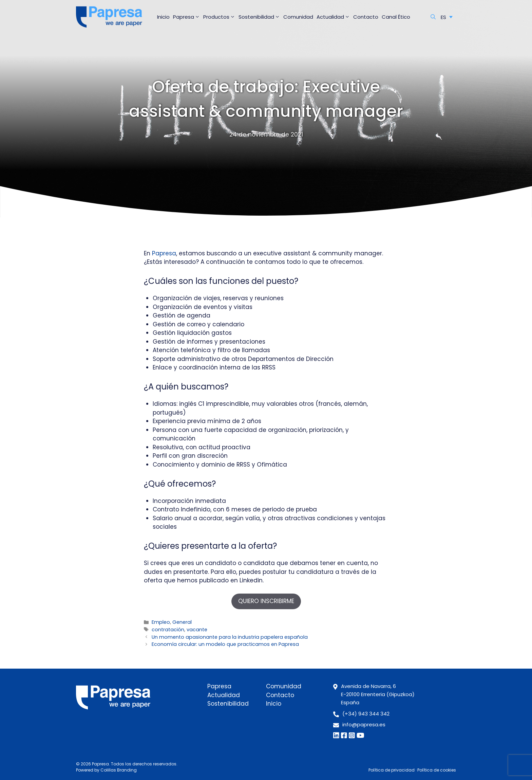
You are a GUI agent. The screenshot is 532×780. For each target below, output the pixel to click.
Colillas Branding (119, 770)
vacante (197, 630)
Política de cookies (437, 770)
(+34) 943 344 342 (366, 714)
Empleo (161, 622)
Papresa (187, 17)
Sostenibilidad (260, 17)
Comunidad (298, 17)
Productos (220, 17)
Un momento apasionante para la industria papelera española (230, 637)
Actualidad (334, 17)
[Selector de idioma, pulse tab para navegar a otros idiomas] (447, 17)
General (182, 622)
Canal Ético (396, 17)
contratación (168, 630)
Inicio (163, 17)
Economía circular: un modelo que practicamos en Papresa (225, 644)
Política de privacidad (392, 770)
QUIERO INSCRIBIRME (266, 601)
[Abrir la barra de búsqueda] (433, 17)
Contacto (366, 17)
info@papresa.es (364, 724)
